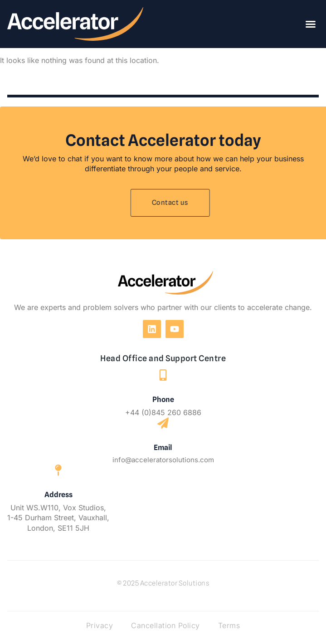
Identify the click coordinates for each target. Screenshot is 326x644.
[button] (311, 24)
